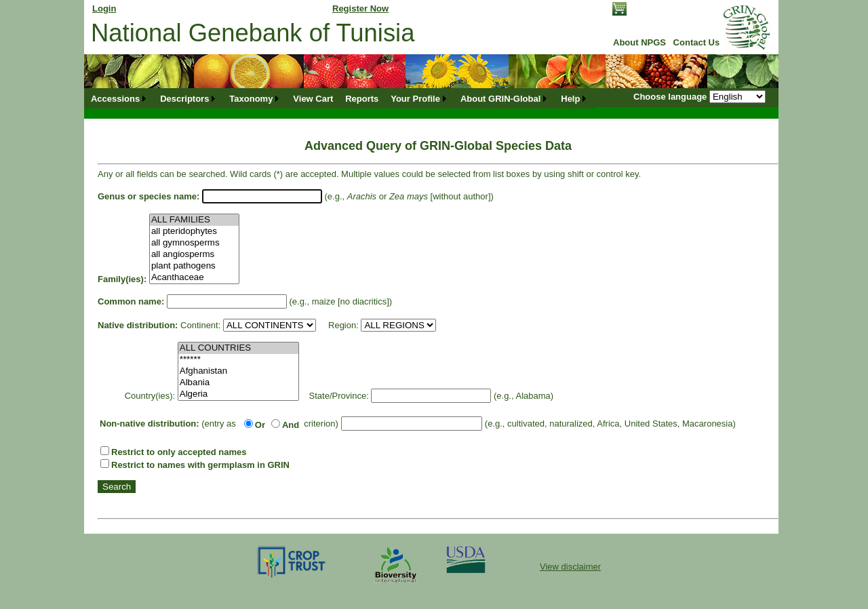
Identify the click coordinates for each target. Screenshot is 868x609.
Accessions (115, 99)
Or (260, 425)
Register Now (360, 8)
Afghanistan (238, 371)
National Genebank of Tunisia (253, 33)
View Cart (313, 99)
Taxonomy (251, 99)
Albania (238, 383)
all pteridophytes (194, 232)
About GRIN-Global (500, 99)
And (291, 425)
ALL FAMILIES (194, 220)
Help (570, 99)
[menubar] (339, 99)
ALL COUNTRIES (238, 348)
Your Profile (415, 99)
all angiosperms (194, 255)
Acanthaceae (194, 278)
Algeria (238, 394)
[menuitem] (119, 99)
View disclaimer (570, 567)
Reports (362, 99)
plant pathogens (194, 266)
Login (104, 8)
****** (238, 360)
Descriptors (184, 99)
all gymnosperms (194, 243)
